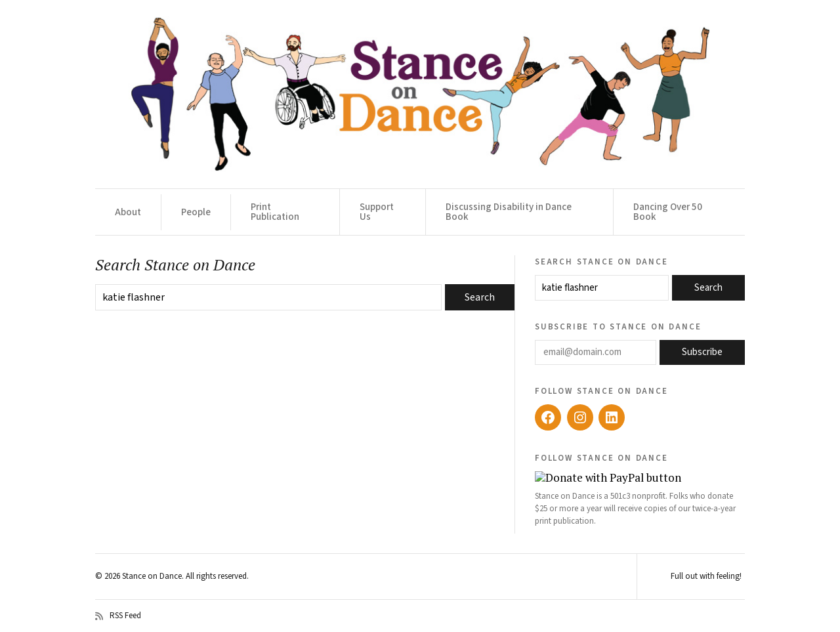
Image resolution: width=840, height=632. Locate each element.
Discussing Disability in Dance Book (509, 212)
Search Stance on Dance (601, 261)
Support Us (377, 212)
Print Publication (275, 212)
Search (708, 288)
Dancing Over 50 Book (668, 212)
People (196, 212)
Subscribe (702, 352)
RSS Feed (118, 616)
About (128, 212)
